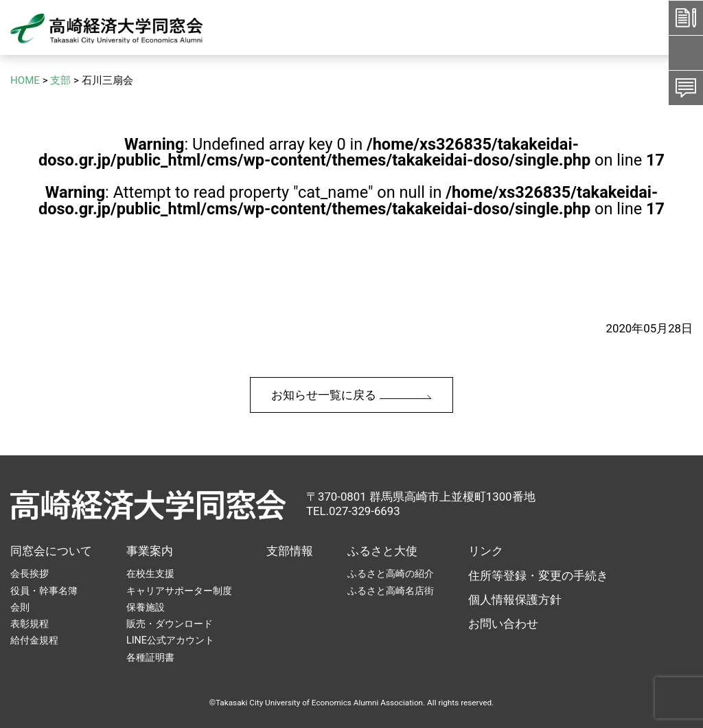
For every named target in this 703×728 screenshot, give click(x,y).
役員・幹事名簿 (44, 591)
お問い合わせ (503, 624)
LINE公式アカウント (170, 640)
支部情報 (290, 551)
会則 (20, 607)
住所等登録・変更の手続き (538, 576)
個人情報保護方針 (515, 600)
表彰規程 (30, 624)
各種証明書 (150, 657)
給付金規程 (34, 640)
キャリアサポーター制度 (179, 591)
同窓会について (51, 551)
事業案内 (150, 551)
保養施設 (146, 607)
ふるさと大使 (382, 551)
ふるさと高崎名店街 (391, 591)
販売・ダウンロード (170, 624)
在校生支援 (150, 573)
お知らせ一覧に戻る (351, 395)
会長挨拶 (30, 573)
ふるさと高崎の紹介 (391, 573)
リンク (486, 551)
